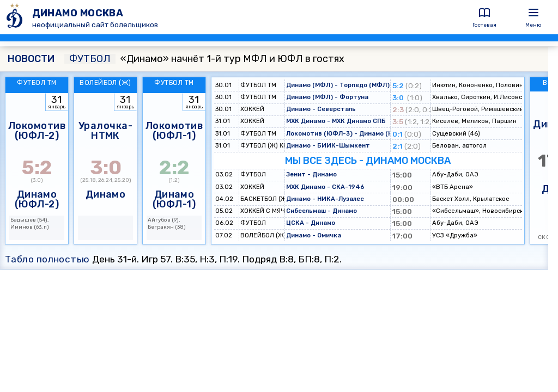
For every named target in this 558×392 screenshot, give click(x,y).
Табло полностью (47, 259)
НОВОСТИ (31, 59)
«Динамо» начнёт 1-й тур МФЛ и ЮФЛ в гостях (204, 59)
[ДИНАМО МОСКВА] (16, 17)
